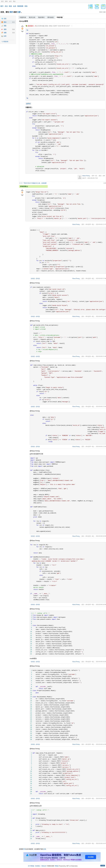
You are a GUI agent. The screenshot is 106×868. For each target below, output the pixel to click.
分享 (105, 183)
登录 (11, 12)
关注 (6, 6)
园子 (2, 6)
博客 (5, 26)
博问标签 (51, 17)
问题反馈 (6, 42)
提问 (13, 22)
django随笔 (24, 21)
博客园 (57, 866)
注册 (19, 12)
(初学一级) (91, 224)
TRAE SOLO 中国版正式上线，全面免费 (35, 183)
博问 (5, 22)
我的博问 (41, 17)
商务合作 (44, 866)
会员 (10, 1)
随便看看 (20, 6)
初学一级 (94, 176)
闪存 (5, 18)
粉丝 (10, 6)
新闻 (6, 1)
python (28, 104)
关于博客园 (31, 866)
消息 (26, 6)
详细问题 (60, 17)
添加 (13, 33)
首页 (2, 1)
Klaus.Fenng (86, 176)
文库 (5, 36)
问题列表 (23, 17)
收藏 (5, 33)
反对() (38, 279)
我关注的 (32, 17)
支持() (33, 279)
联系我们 (38, 866)
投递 (13, 29)
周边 (14, 1)
